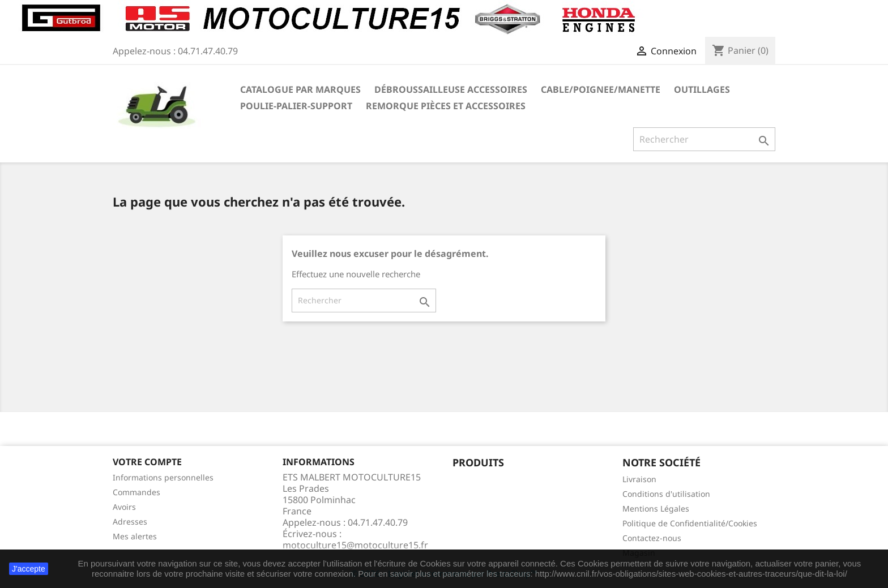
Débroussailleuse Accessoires (451, 89)
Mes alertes (135, 536)
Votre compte (147, 462)
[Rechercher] (704, 139)
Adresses (130, 522)
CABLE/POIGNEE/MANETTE (601, 89)
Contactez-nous (652, 538)
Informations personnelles (163, 477)
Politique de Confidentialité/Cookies (690, 523)
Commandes (136, 492)
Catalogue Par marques (300, 89)
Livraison (639, 479)
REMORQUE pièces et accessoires (446, 106)
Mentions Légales (656, 508)
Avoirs (124, 507)
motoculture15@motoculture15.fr (355, 545)
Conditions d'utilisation (666, 494)
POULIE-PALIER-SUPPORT (296, 106)
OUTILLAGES (702, 89)
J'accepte (29, 569)
